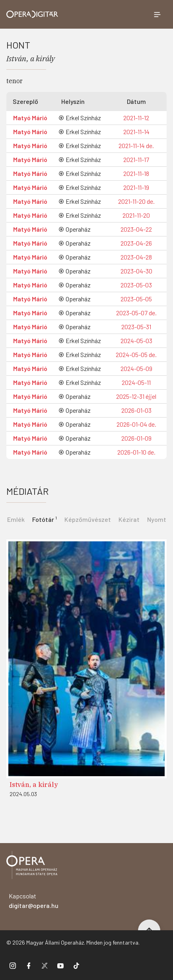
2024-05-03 (136, 341)
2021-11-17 (136, 159)
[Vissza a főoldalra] (32, 866)
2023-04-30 (136, 271)
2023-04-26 (136, 243)
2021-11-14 (136, 132)
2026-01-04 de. (136, 424)
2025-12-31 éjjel (136, 396)
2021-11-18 (136, 173)
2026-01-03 (136, 410)
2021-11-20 (136, 215)
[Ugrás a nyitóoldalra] (32, 14)
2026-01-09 (136, 438)
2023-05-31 (136, 327)
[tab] (44, 519)
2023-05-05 (136, 299)
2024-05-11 (136, 382)
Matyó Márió (30, 118)
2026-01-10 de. (136, 452)
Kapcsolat (34, 901)
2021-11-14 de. (136, 145)
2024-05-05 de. (136, 354)
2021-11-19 (136, 187)
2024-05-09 (136, 368)
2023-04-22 (136, 229)
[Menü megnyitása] (157, 14)
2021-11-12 (136, 118)
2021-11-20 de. (136, 201)
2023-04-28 (136, 257)
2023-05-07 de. (136, 313)
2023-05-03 (136, 285)
